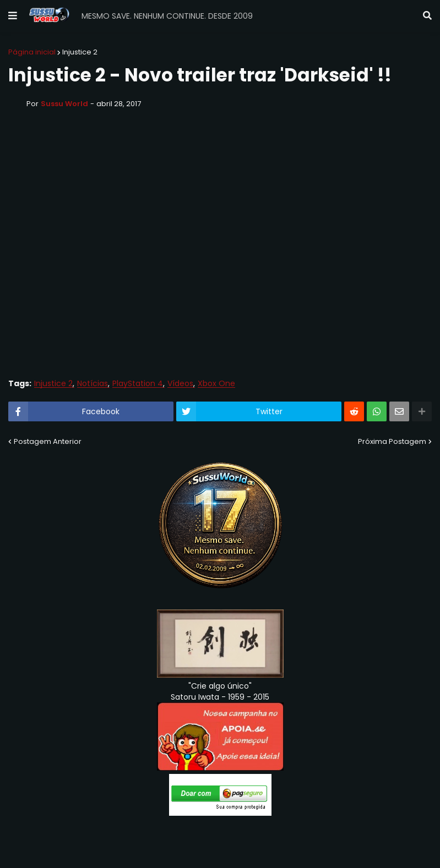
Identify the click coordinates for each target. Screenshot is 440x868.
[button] (13, 16)
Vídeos (180, 384)
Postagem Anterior (48, 441)
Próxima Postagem (392, 441)
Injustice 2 (80, 52)
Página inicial (32, 52)
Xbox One (216, 384)
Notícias (93, 384)
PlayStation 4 (138, 384)
